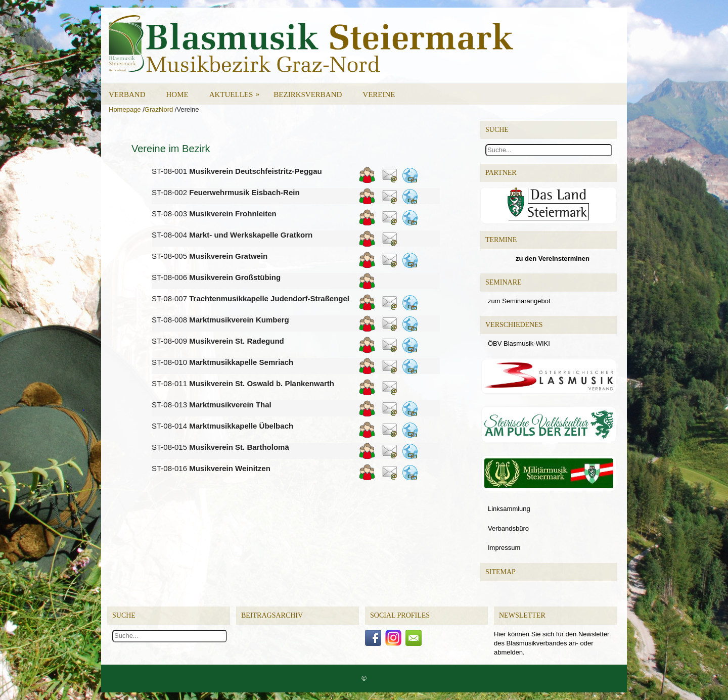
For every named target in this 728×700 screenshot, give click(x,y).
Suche (124, 615)
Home (177, 95)
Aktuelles (238, 91)
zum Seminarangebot (519, 301)
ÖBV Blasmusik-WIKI (519, 343)
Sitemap (500, 572)
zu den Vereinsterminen (553, 259)
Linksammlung (509, 509)
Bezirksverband (308, 95)
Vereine (379, 95)
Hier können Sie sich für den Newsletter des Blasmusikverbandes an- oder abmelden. (552, 643)
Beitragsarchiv (272, 615)
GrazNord (159, 109)
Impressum (504, 548)
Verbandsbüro (508, 528)
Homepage (125, 109)
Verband (127, 95)
